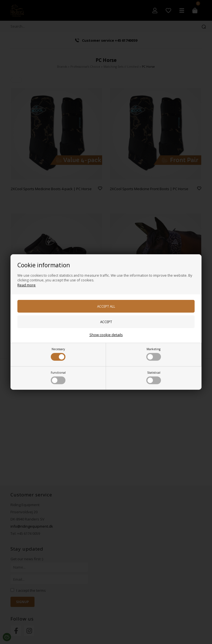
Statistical (154, 377)
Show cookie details (106, 335)
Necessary (58, 354)
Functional (58, 377)
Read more (26, 285)
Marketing (154, 354)
